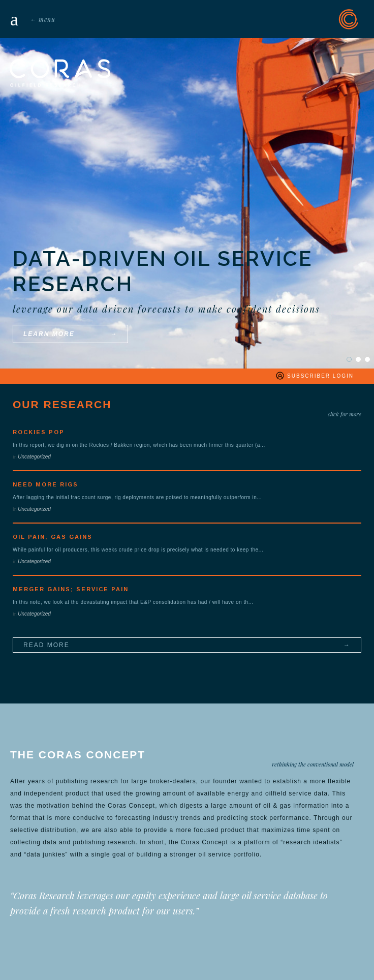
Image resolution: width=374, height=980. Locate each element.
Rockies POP (39, 432)
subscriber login (314, 376)
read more (46, 645)
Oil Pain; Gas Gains (53, 537)
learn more (49, 334)
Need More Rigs (45, 484)
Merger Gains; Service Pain (71, 589)
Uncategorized (34, 457)
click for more (345, 414)
